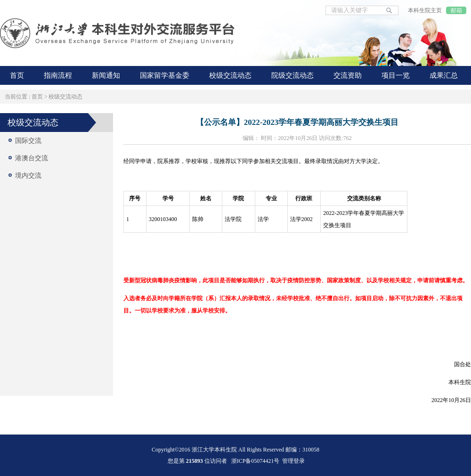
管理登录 (293, 461)
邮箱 (456, 10)
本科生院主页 (425, 10)
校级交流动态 (65, 97)
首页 (37, 97)
